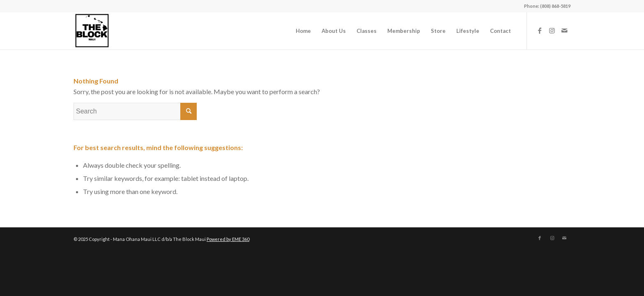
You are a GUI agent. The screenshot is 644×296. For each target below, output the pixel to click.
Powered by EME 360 (228, 239)
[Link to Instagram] (552, 30)
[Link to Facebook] (540, 30)
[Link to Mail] (564, 30)
